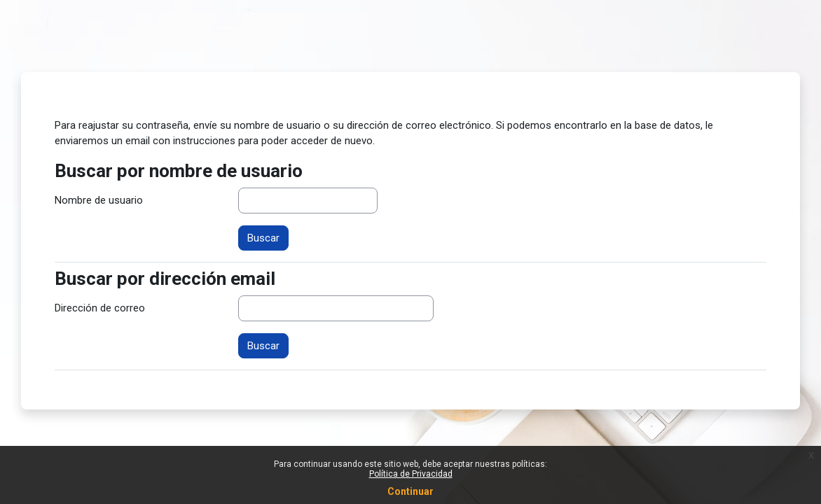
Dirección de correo (100, 308)
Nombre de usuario (99, 200)
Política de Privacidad (411, 474)
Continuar (410, 491)
